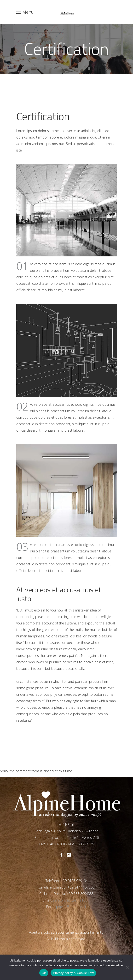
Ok (44, 973)
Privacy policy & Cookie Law (73, 973)
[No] (127, 967)
